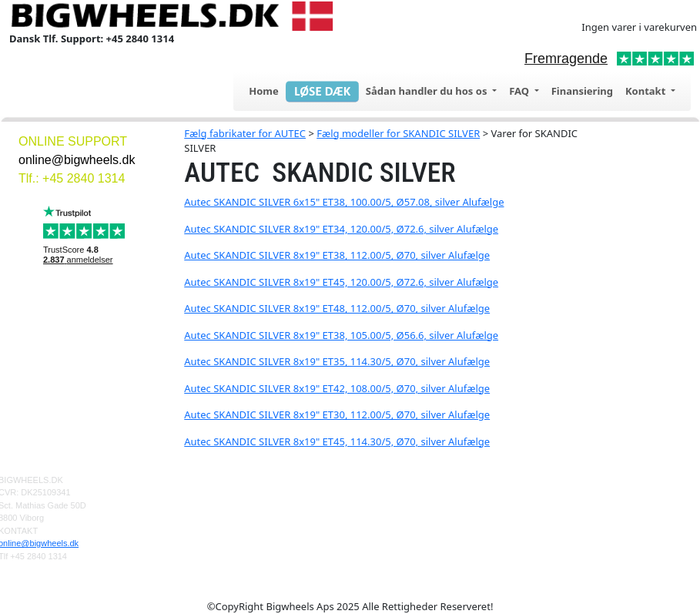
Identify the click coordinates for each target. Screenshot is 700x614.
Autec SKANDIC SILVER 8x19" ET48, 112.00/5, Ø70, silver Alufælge (337, 308)
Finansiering (582, 91)
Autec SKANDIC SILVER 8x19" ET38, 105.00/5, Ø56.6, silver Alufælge (341, 335)
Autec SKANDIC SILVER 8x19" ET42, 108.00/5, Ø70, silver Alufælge (337, 388)
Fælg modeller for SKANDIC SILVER (398, 133)
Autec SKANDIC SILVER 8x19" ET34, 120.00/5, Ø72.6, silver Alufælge (341, 229)
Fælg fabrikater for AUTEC (245, 133)
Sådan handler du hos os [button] (428, 91)
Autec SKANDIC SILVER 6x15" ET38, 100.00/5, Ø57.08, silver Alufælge (344, 202)
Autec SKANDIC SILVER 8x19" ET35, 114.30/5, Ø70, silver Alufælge (337, 361)
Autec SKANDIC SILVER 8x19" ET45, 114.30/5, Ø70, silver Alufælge (337, 441)
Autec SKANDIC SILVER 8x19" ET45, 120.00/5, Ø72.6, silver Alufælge (341, 282)
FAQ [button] (520, 91)
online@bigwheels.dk (77, 160)
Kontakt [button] (647, 91)
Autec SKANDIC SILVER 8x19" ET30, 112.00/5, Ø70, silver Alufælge (337, 414)
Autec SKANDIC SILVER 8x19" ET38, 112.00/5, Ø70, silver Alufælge (337, 255)
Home (264, 91)
